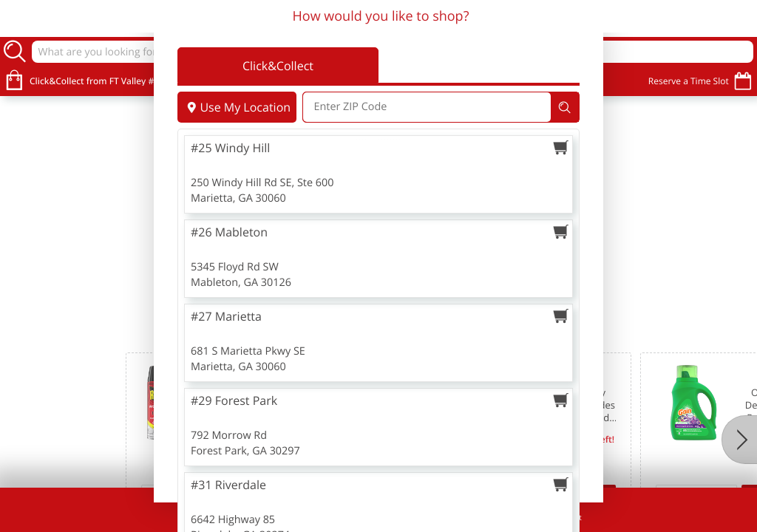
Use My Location (237, 107)
